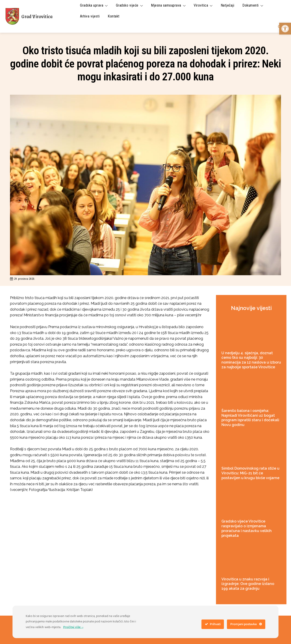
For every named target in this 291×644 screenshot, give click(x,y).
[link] (285, 29)
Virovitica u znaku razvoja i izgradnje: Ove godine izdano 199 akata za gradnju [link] (248, 584)
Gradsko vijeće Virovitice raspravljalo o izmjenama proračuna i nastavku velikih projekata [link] (247, 528)
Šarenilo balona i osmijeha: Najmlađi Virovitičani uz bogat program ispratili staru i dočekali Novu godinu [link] (250, 418)
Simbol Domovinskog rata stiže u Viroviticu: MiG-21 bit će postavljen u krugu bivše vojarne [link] (250, 473)
